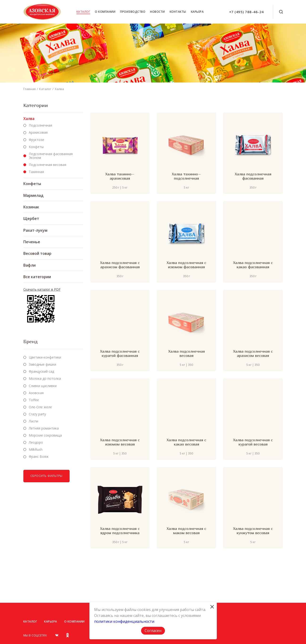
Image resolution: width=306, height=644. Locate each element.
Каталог (83, 12)
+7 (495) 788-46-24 (246, 12)
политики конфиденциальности (124, 621)
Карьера (197, 12)
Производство (133, 12)
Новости (157, 12)
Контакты (178, 12)
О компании (105, 12)
